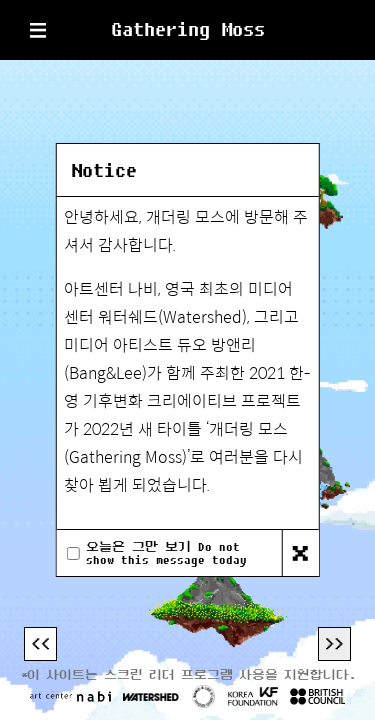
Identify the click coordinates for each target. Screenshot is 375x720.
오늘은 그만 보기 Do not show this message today (166, 553)
